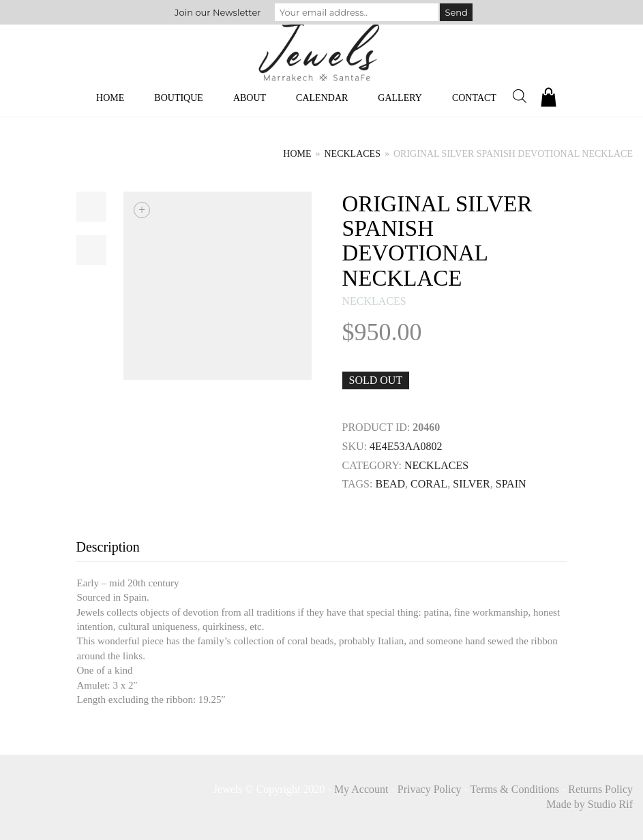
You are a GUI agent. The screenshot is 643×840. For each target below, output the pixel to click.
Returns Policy (600, 789)
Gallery (400, 98)
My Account (361, 789)
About (250, 98)
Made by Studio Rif (589, 804)
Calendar (322, 98)
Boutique (179, 98)
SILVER (472, 484)
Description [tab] (108, 547)
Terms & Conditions (515, 789)
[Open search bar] (520, 96)
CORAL (429, 484)
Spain (511, 484)
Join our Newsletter (218, 12)
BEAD (390, 484)
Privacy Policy (430, 789)
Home (110, 98)
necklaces (353, 154)
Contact (474, 98)
